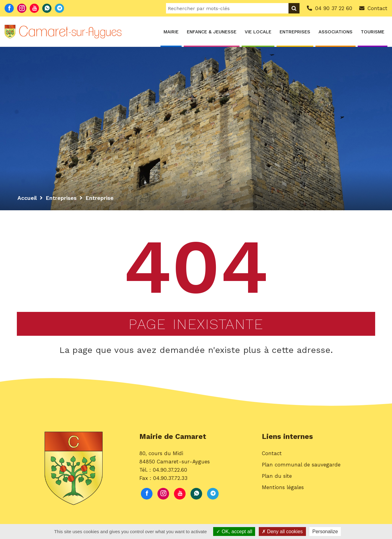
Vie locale (258, 32)
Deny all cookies (282, 532)
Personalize (325, 532)
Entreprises (295, 32)
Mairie (171, 32)
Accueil (27, 198)
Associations (335, 32)
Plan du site (277, 479)
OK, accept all (234, 532)
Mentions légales (283, 491)
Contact (272, 457)
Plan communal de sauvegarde (301, 468)
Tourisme (373, 32)
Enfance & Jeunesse (212, 32)
